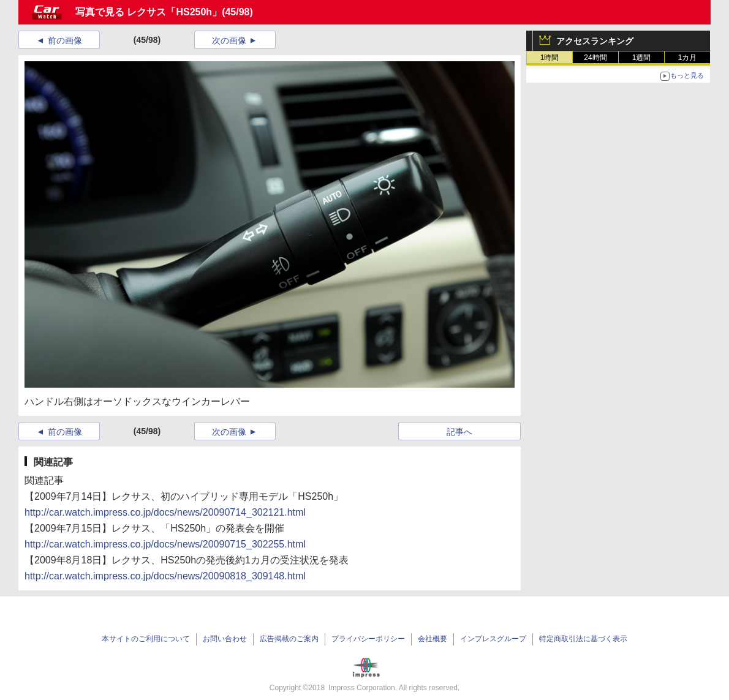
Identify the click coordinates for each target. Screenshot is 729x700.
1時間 (550, 58)
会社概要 (432, 639)
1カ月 (688, 58)
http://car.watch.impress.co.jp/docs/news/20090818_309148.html (165, 576)
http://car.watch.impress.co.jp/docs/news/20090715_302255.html (165, 544)
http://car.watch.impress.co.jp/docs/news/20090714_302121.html (165, 512)
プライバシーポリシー (368, 639)
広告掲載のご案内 (289, 639)
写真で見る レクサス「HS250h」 (149, 12)
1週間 (642, 58)
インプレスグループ (493, 639)
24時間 (595, 58)
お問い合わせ (225, 639)
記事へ (459, 432)
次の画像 (229, 40)
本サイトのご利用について (146, 639)
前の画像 (65, 40)
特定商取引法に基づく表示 (583, 639)
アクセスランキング (595, 41)
